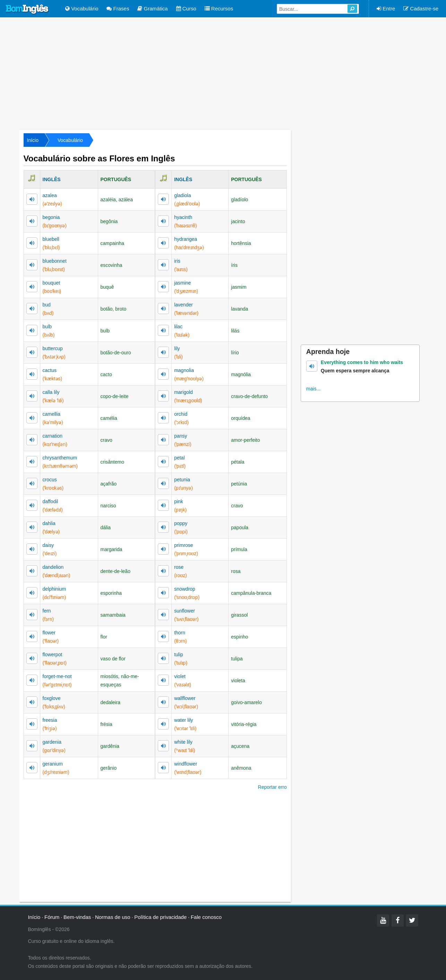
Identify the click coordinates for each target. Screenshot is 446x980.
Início (33, 140)
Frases (118, 9)
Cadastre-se (421, 9)
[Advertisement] (223, 73)
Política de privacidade (160, 917)
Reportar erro (272, 787)
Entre (386, 9)
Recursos (219, 9)
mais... (313, 389)
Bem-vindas (77, 917)
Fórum (52, 917)
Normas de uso (113, 917)
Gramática (152, 9)
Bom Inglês (27, 9)
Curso (186, 9)
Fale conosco (206, 917)
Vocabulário (82, 9)
